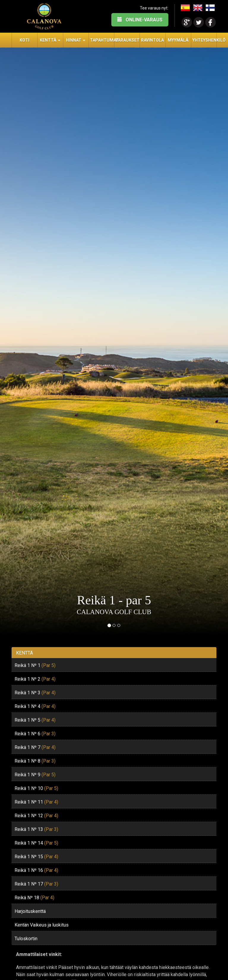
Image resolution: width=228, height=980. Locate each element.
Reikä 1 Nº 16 (36, 870)
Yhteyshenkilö (204, 40)
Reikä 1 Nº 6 (35, 734)
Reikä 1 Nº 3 (35, 693)
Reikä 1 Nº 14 (36, 843)
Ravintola (152, 40)
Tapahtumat (102, 40)
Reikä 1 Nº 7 (35, 747)
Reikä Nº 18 (34, 898)
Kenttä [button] (50, 40)
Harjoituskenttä (30, 911)
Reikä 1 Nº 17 (36, 884)
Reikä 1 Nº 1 (35, 665)
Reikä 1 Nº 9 (35, 775)
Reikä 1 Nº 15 (36, 857)
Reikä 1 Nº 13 (36, 829)
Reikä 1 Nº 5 (35, 720)
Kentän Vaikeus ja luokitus (42, 925)
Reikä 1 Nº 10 (36, 788)
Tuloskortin (26, 939)
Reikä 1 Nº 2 (35, 679)
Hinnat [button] (76, 40)
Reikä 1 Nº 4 (35, 706)
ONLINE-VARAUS (140, 20)
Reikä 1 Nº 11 (36, 802)
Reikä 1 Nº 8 (35, 761)
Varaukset (128, 40)
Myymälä (178, 40)
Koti (24, 40)
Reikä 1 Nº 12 (36, 816)
